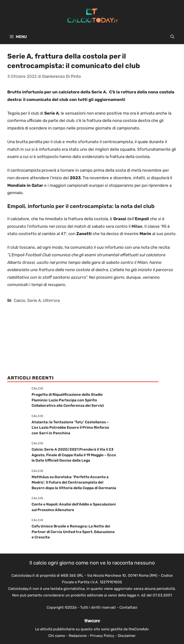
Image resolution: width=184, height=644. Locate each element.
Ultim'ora (51, 300)
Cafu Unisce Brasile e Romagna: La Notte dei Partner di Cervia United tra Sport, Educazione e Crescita (73, 532)
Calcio (20, 300)
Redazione (78, 636)
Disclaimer (127, 636)
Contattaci (128, 607)
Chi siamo (57, 636)
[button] (172, 37)
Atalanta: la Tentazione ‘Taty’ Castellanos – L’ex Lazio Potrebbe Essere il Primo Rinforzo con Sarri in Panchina (70, 428)
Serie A (34, 300)
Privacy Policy (102, 636)
